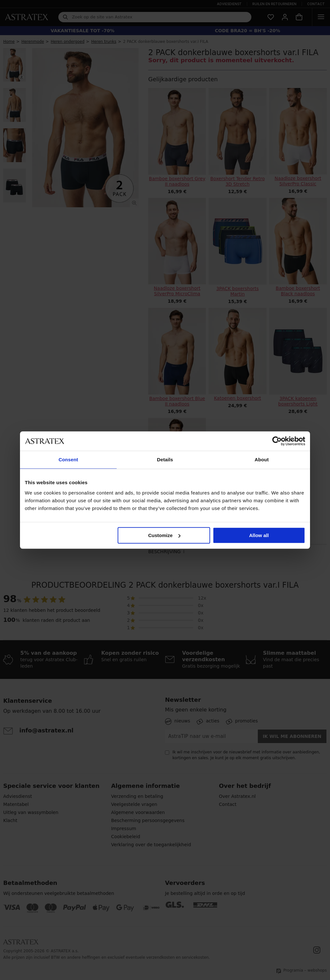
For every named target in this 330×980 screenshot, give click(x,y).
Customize (164, 535)
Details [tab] (165, 460)
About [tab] (262, 460)
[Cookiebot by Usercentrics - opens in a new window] (277, 441)
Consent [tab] (68, 460)
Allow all (259, 535)
